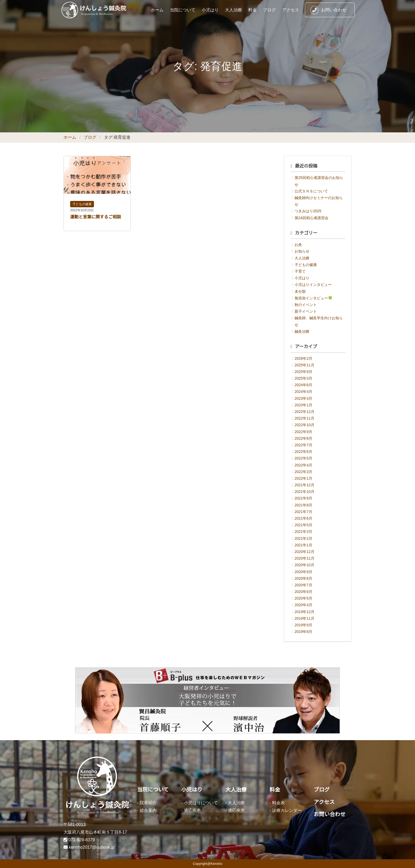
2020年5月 (303, 598)
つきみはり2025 (308, 211)
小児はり (210, 10)
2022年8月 (303, 438)
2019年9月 (303, 625)
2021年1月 (303, 545)
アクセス (291, 10)
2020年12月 (305, 552)
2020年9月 (303, 572)
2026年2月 (303, 358)
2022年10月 (305, 425)
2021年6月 (303, 518)
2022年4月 (303, 465)
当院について (183, 10)
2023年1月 (303, 405)
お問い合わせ (328, 10)
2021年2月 (303, 538)
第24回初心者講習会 (312, 218)
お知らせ (302, 251)
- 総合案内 (147, 810)
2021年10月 (305, 492)
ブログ (269, 10)
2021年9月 (303, 498)
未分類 (300, 291)
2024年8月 (303, 385)
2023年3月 (303, 398)
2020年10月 (305, 565)
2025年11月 (305, 365)
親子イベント (306, 311)
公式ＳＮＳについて (311, 191)
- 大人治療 (235, 803)
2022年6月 (303, 452)
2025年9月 (303, 372)
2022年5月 (303, 458)
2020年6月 (303, 592)
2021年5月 (303, 525)
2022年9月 (303, 432)
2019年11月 (305, 618)
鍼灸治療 (302, 331)
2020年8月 (303, 578)
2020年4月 (303, 605)
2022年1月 (303, 478)
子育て (300, 271)
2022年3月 (303, 472)
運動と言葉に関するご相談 (96, 217)
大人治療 (233, 10)
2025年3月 (303, 378)
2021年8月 (303, 505)
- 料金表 (277, 803)
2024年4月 (303, 392)
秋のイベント (306, 305)
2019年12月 (305, 612)
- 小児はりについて (200, 803)
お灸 (298, 245)
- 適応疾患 (191, 810)
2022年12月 (305, 412)
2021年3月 (303, 532)
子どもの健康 (82, 204)
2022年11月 (305, 418)
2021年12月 (305, 485)
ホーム (157, 10)
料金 (252, 10)
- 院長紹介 (147, 803)
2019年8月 (303, 632)
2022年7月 (303, 445)
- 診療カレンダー (286, 810)
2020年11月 (305, 558)
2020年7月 (303, 585)
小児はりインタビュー (313, 285)
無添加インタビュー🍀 (313, 298)
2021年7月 (303, 512)
